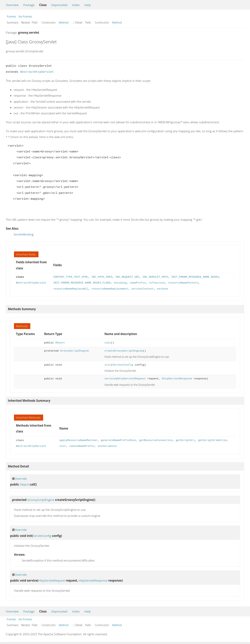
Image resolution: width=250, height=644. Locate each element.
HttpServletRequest (132, 379)
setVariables (107, 446)
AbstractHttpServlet (37, 72)
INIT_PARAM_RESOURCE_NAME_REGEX (195, 277)
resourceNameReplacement (110, 289)
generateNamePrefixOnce (118, 440)
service (110, 379)
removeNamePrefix (82, 446)
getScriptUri (185, 440)
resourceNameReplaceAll (71, 289)
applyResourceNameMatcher (79, 440)
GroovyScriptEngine (75, 351)
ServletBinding (24, 234)
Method (64, 22)
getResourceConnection (156, 440)
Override (21, 479)
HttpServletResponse (177, 379)
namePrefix (138, 283)
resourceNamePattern (183, 283)
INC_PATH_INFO (102, 277)
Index (76, 5)
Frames (11, 16)
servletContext (142, 289)
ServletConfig (123, 365)
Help (88, 5)
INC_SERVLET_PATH (155, 277)
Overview (12, 5)
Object (60, 343)
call (108, 343)
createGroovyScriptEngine (124, 351)
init (108, 365)
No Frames (25, 16)
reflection (157, 283)
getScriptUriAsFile (212, 440)
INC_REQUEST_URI (127, 277)
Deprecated (59, 5)
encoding (120, 283)
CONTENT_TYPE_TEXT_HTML (71, 277)
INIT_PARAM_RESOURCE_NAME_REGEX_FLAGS (82, 283)
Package (29, 5)
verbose (162, 289)
